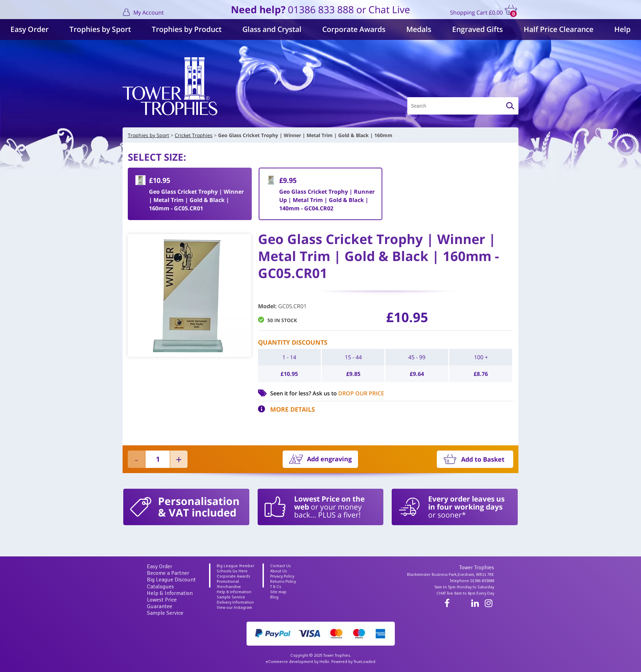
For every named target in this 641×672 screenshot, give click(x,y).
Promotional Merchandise (229, 584)
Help (622, 29)
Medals (419, 29)
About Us (278, 571)
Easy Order (30, 29)
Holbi (324, 662)
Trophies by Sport (100, 29)
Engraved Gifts (477, 29)
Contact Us (280, 566)
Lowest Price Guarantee (162, 603)
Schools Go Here (232, 571)
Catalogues (160, 587)
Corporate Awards (354, 29)
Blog (274, 597)
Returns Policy (283, 582)
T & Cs (276, 587)
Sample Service (165, 613)
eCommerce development (289, 662)
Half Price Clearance (559, 29)
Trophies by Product (187, 29)
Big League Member (235, 566)
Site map (278, 592)
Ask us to (348, 393)
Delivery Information (235, 602)
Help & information (234, 592)
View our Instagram (234, 608)
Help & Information (170, 593)
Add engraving (329, 459)
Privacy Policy (282, 576)
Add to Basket (483, 459)
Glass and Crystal (272, 29)
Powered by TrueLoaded (353, 662)
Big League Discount (171, 580)
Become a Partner (168, 573)
